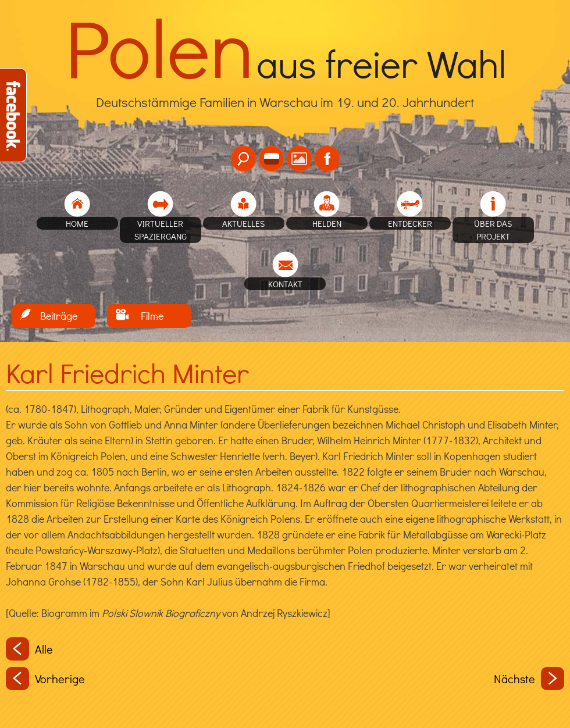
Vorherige (45, 679)
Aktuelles (243, 223)
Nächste (529, 679)
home (77, 223)
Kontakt (285, 284)
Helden (327, 223)
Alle (29, 649)
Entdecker (410, 223)
